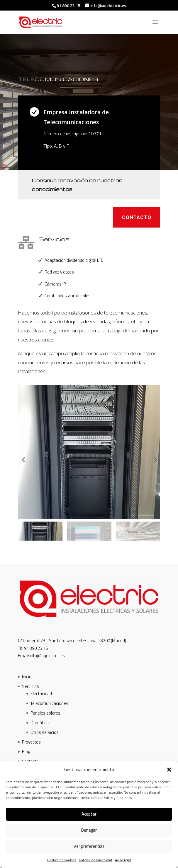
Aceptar (89, 814)
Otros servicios (45, 732)
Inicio (27, 677)
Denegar (89, 830)
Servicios (30, 686)
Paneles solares (45, 713)
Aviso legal (123, 860)
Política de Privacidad (95, 860)
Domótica (40, 723)
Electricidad (41, 694)
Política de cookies (62, 860)
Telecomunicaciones (49, 703)
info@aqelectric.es (48, 656)
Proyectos (31, 742)
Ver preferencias (89, 846)
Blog (26, 752)
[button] (169, 770)
